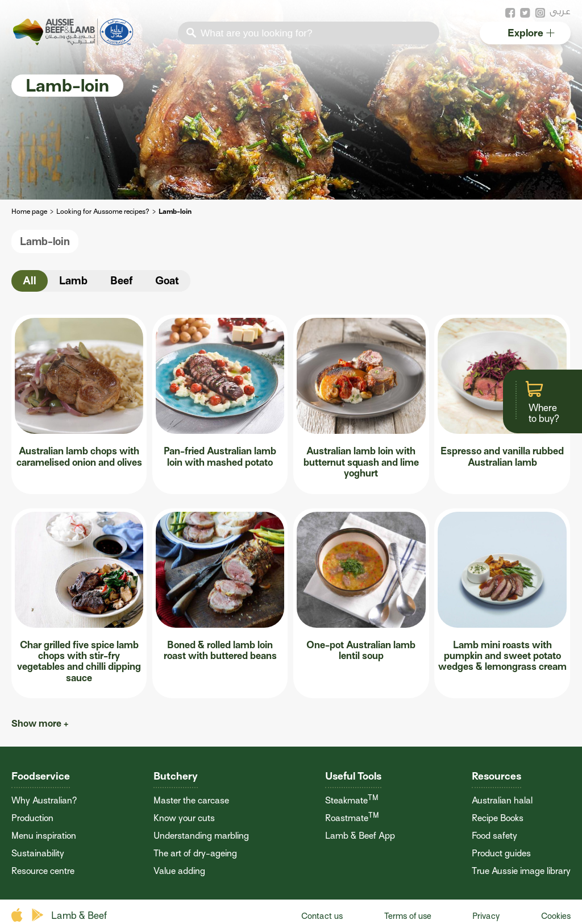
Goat (167, 281)
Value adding (179, 871)
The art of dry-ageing (195, 853)
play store (38, 915)
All (30, 281)
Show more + (40, 724)
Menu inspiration (44, 836)
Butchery (176, 776)
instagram (540, 13)
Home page (29, 212)
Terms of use (408, 916)
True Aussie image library (521, 871)
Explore (531, 33)
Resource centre (43, 871)
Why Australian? (44, 801)
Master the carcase (191, 801)
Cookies (556, 916)
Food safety (494, 836)
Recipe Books (498, 818)
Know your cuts (184, 818)
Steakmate (352, 801)
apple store (18, 915)
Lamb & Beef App (360, 836)
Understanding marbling (201, 836)
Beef (121, 281)
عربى (560, 11)
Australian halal (502, 801)
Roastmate (352, 818)
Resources (496, 776)
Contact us (322, 916)
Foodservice (41, 776)
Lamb (73, 281)
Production (32, 818)
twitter (525, 13)
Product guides (501, 853)
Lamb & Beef (79, 916)
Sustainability (38, 853)
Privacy (486, 916)
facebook (510, 13)
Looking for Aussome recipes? (103, 212)
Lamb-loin (45, 241)
